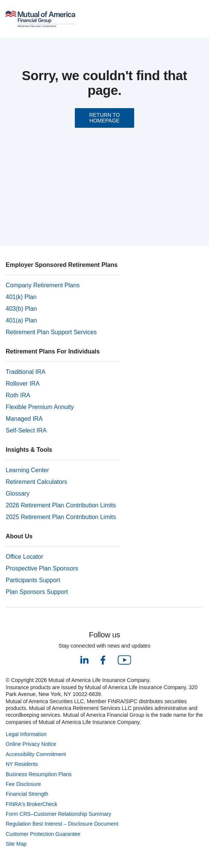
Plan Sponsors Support (37, 592)
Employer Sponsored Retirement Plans (62, 265)
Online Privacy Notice (31, 744)
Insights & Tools (29, 450)
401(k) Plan (21, 297)
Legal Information (26, 734)
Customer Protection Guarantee (43, 834)
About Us (19, 536)
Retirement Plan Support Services (51, 332)
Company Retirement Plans (43, 285)
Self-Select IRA (26, 430)
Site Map (16, 844)
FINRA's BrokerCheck (31, 804)
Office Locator (24, 557)
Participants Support (33, 580)
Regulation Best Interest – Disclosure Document (62, 824)
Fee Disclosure (23, 784)
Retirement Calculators (36, 482)
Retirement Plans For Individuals (53, 351)
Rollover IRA (23, 384)
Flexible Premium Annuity (40, 407)
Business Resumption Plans (39, 774)
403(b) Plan (21, 309)
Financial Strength (27, 794)
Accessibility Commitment (36, 754)
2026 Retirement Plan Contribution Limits (61, 505)
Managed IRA (24, 419)
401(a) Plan (21, 320)
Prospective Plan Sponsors (42, 568)
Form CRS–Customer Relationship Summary (58, 814)
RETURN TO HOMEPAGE (104, 118)
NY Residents (22, 764)
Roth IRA (18, 395)
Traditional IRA (26, 372)
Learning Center (27, 470)
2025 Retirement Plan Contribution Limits (61, 517)
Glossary (18, 494)
